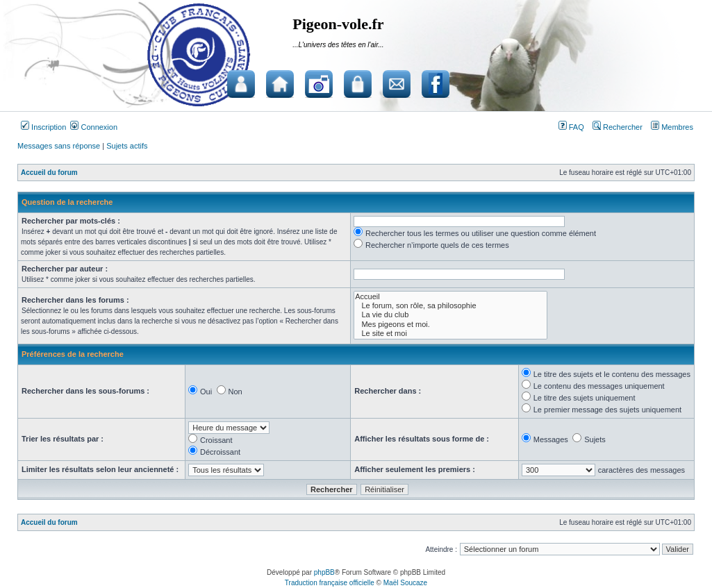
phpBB (324, 572)
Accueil (450, 297)
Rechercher (618, 127)
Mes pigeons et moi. (450, 325)
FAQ (571, 127)
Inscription (43, 127)
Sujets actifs (127, 146)
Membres (672, 127)
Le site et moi (450, 334)
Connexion (94, 127)
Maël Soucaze (405, 583)
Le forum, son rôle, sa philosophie (450, 306)
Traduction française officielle (330, 583)
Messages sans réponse (59, 146)
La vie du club (450, 315)
